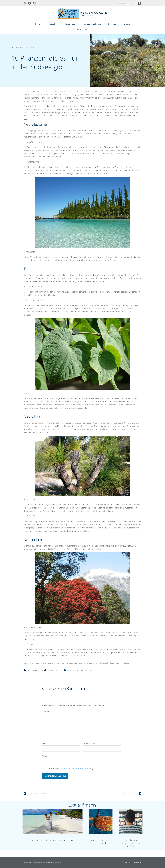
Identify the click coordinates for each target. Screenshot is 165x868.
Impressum (137, 862)
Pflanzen (85, 670)
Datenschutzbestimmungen (74, 769)
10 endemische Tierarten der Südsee (66, 91)
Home (38, 24)
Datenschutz (128, 862)
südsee (92, 670)
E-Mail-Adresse (89, 744)
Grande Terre (48, 130)
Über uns (112, 24)
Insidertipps (71, 24)
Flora (79, 670)
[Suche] (140, 3)
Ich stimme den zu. (68, 769)
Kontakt (126, 24)
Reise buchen (82, 29)
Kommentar (47, 712)
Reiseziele (53, 24)
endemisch (71, 670)
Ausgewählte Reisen (93, 24)
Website (45, 756)
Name (44, 744)
